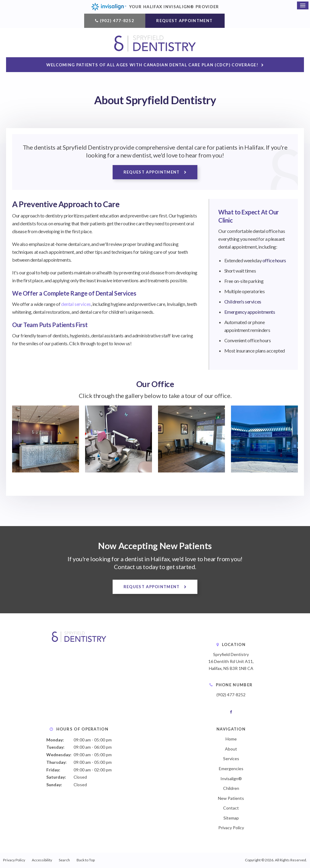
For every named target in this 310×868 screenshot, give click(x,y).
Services (231, 759)
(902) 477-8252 (117, 21)
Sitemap (231, 818)
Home (231, 739)
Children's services (242, 302)
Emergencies (231, 769)
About (231, 749)
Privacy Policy (231, 828)
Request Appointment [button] (185, 21)
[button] (46, 470)
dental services (76, 304)
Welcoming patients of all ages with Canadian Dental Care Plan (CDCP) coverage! (152, 65)
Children (231, 788)
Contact (231, 808)
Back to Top (86, 860)
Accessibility (42, 860)
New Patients (231, 798)
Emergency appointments (249, 312)
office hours (274, 261)
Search (64, 860)
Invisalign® (231, 779)
